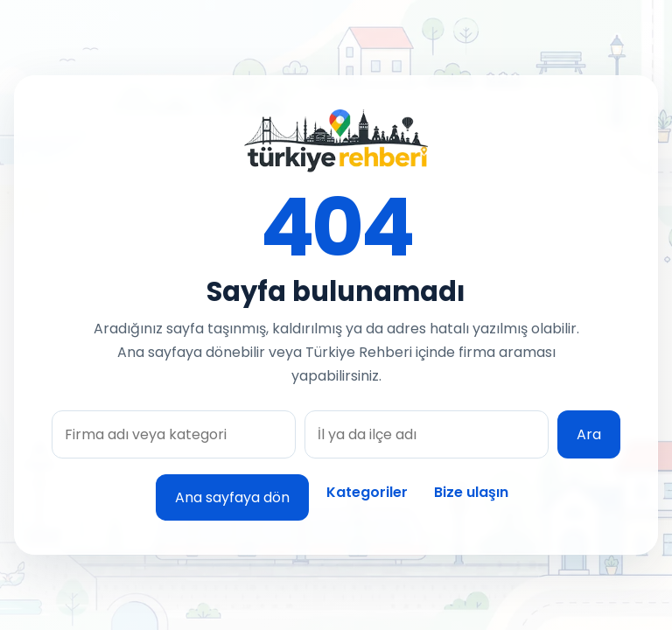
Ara (589, 434)
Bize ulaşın (471, 492)
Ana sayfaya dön (232, 497)
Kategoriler (367, 492)
